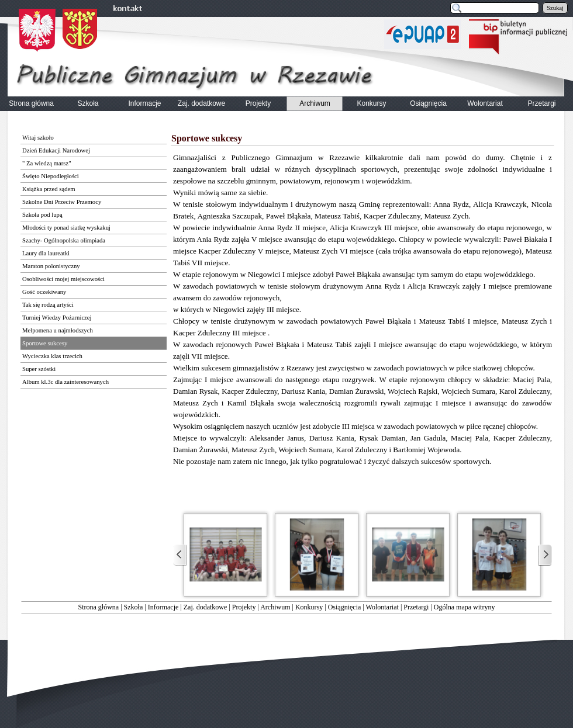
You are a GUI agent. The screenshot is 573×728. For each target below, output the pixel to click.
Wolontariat (382, 607)
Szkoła (134, 607)
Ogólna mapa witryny (465, 607)
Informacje (163, 607)
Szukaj (555, 8)
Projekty (244, 607)
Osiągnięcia (345, 607)
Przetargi (416, 607)
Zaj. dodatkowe (206, 607)
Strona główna (99, 607)
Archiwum (275, 607)
